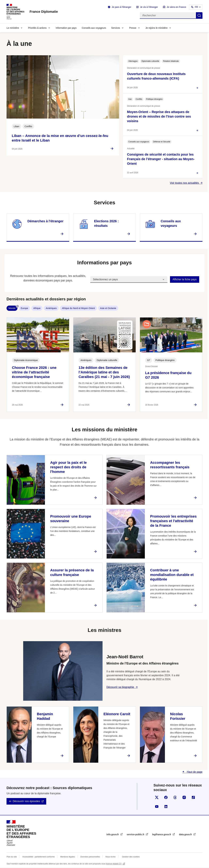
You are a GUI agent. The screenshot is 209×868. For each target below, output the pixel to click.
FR (196, 7)
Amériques (51, 308)
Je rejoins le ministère (157, 28)
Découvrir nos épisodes (26, 801)
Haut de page (194, 772)
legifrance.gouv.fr (162, 834)
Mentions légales (68, 857)
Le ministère (13, 28)
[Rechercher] (168, 15)
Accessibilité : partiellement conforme (39, 857)
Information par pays (66, 28)
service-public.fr (136, 834)
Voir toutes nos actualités (184, 183)
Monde (12, 308)
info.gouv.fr (113, 834)
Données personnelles (90, 857)
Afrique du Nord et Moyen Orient (78, 308)
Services (116, 28)
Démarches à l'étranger (45, 221)
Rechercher (199, 15)
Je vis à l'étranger (149, 7)
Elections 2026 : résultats (106, 223)
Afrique (37, 308)
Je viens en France (176, 7)
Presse (133, 28)
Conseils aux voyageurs (94, 28)
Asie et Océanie (108, 308)
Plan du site (12, 857)
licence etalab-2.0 (114, 864)
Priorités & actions (37, 28)
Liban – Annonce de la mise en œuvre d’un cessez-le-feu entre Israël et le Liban (60, 138)
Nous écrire (110, 857)
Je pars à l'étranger (121, 7)
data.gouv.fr (186, 834)
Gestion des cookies (131, 857)
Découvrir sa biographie (120, 687)
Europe (24, 308)
